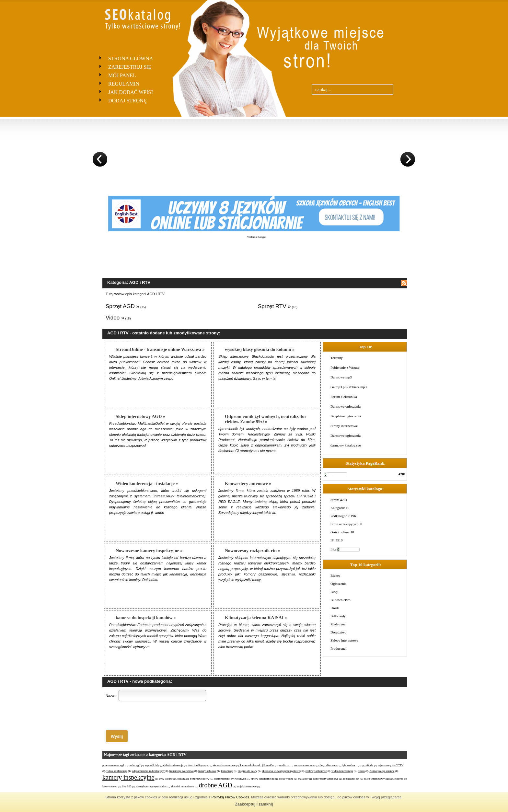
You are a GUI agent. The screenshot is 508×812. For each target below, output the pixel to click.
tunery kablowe (207, 771)
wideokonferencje (173, 765)
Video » (115, 318)
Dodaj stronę (127, 101)
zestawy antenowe (316, 771)
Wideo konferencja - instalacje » (147, 484)
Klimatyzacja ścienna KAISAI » (256, 618)
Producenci (338, 648)
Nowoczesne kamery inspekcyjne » (149, 551)
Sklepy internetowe (344, 640)
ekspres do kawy (248, 771)
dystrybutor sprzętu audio (151, 786)
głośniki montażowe (183, 786)
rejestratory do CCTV (391, 765)
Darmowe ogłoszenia (346, 406)
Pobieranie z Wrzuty (345, 367)
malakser (303, 779)
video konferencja (117, 771)
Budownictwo (341, 600)
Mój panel (122, 75)
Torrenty (337, 358)
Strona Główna (131, 58)
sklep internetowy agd (377, 779)
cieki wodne (286, 779)
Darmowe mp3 (341, 377)
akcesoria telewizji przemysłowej (281, 771)
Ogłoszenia (338, 584)
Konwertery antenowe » (248, 484)
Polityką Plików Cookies (230, 797)
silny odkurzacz (328, 765)
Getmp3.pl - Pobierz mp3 (349, 387)
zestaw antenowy (304, 765)
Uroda (335, 608)
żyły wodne (166, 779)
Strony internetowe (344, 426)
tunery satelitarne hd (263, 779)
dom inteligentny (198, 765)
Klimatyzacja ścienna (382, 771)
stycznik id (151, 765)
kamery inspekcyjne (128, 777)
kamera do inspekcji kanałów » (146, 618)
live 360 (127, 786)
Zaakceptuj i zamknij (254, 804)
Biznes (335, 575)
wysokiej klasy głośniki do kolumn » (260, 349)
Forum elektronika (344, 397)
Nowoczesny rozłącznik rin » (252, 551)
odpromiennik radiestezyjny (149, 771)
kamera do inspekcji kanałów (257, 765)
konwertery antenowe (326, 779)
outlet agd (134, 765)
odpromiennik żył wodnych (230, 779)
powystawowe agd (113, 765)
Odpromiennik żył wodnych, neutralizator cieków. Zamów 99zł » (266, 419)
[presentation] (155, 715)
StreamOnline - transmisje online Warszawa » (160, 349)
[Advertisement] (256, 253)
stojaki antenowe (247, 786)
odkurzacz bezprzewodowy (193, 779)
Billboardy (338, 616)
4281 (402, 474)
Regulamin (124, 84)
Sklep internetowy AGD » (140, 417)
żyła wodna (348, 765)
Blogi (334, 592)
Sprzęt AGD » (122, 306)
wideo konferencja (342, 771)
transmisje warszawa (182, 771)
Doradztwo (338, 632)
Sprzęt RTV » (274, 306)
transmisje (227, 771)
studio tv (284, 765)
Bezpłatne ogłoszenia (346, 416)
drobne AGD (216, 785)
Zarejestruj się (130, 67)
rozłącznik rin (351, 779)
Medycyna (338, 624)
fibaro (361, 771)
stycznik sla (366, 765)
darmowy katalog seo (346, 445)
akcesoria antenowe (224, 765)
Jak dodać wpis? (131, 92)
